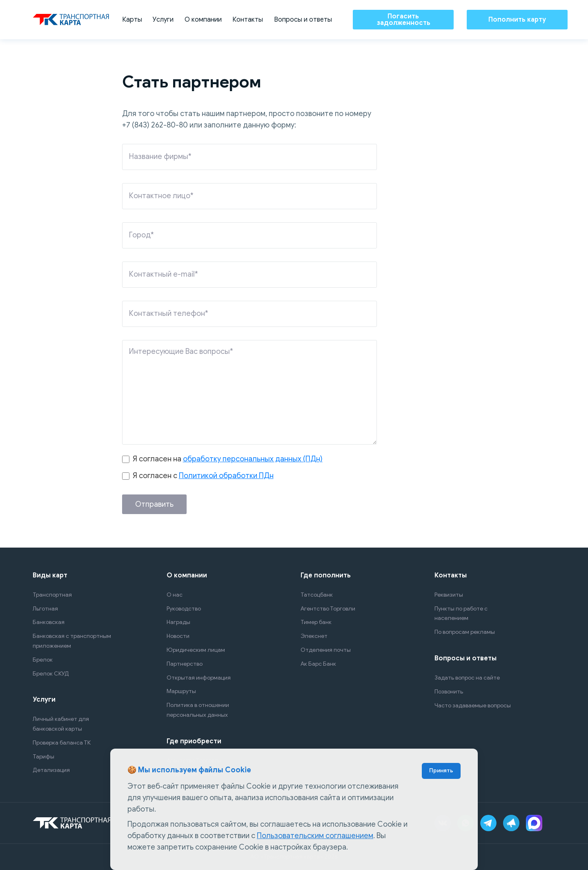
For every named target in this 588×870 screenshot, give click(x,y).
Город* (141, 235)
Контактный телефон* (169, 313)
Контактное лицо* (161, 196)
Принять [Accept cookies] (441, 770)
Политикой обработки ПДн (226, 476)
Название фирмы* (160, 157)
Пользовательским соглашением (315, 836)
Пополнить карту (517, 20)
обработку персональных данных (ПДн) (253, 459)
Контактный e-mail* (164, 274)
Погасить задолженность (403, 20)
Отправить (154, 504)
